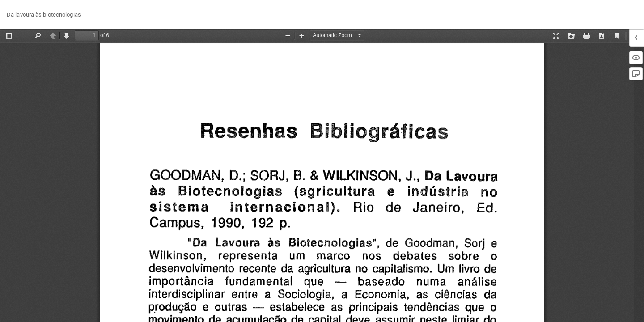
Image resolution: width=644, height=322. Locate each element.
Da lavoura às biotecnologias (44, 15)
